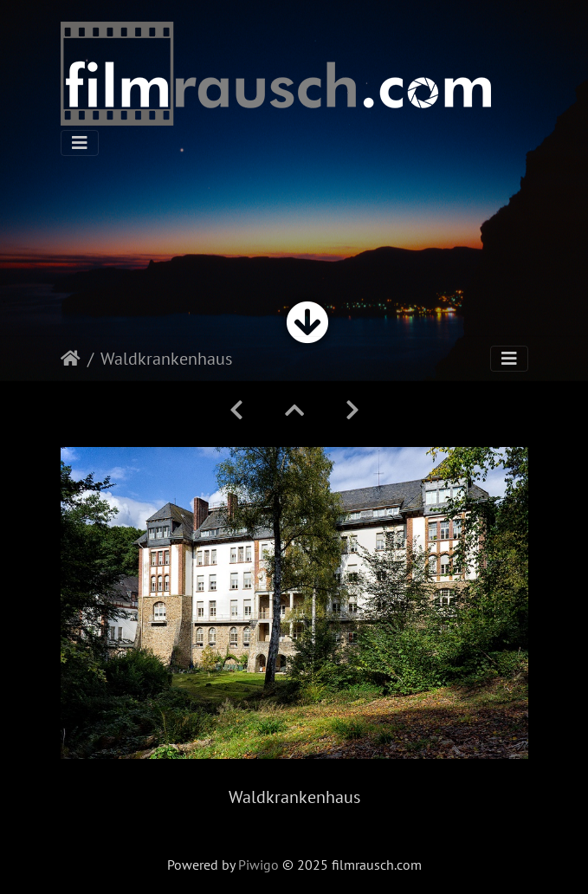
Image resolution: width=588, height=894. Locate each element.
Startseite (71, 359)
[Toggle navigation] (80, 143)
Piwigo (258, 865)
